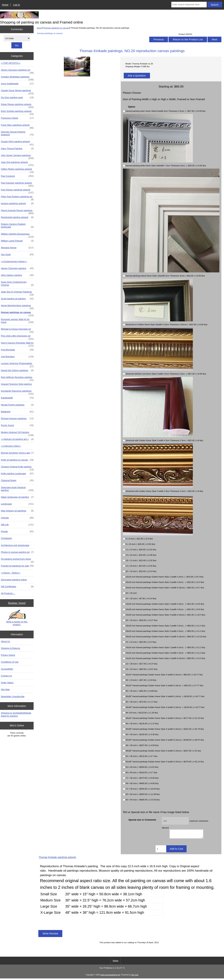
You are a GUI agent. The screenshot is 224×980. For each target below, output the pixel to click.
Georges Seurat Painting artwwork (17, 133)
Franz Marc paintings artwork (17, 126)
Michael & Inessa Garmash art (17, 330)
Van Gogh (17, 255)
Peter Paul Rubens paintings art (17, 198)
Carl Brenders (17, 357)
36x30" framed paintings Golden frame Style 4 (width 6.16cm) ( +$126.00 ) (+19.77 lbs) (165, 707)
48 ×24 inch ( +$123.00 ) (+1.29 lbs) (142, 713)
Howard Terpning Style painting (16, 384)
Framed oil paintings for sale (17, 566)
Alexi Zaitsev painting (17, 275)
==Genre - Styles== (11, 573)
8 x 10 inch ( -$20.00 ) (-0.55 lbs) (140, 544)
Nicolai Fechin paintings (17, 405)
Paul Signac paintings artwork (17, 191)
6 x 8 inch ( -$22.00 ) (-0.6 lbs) (139, 539)
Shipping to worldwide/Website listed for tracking (16, 714)
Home (5, 5)
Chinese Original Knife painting (17, 468)
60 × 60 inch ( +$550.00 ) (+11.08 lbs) (143, 794)
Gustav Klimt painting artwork (17, 142)
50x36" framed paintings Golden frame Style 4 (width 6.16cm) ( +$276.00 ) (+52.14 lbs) (165, 762)
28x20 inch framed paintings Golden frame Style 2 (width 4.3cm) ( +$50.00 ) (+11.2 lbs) (165, 626)
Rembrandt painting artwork (17, 217)
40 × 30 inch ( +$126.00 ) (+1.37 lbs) (142, 723)
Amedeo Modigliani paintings (17, 78)
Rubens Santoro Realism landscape (17, 226)
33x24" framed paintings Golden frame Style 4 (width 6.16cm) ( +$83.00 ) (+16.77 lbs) (164, 675)
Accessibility (7, 669)
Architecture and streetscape (15, 545)
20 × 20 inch (131, 593)
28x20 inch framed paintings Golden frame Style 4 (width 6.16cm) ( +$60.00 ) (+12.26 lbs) (166, 636)
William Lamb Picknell (17, 241)
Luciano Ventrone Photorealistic (17, 364)
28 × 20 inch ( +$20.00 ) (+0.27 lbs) (141, 620)
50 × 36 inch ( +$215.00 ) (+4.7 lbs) (141, 756)
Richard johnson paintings (17, 419)
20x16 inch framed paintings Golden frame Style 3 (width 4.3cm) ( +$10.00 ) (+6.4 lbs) (165, 582)
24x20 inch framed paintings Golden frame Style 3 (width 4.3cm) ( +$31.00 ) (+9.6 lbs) (165, 609)
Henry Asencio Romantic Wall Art (17, 344)
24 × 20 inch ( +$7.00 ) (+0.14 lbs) (141, 598)
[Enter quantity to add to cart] (161, 850)
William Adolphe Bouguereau (17, 235)
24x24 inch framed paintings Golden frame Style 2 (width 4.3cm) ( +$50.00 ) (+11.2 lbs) (165, 647)
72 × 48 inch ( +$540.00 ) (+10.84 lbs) (143, 789)
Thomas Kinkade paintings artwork (57, 859)
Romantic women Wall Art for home (17, 321)
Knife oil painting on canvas (17, 460)
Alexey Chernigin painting (17, 268)
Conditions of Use (10, 662)
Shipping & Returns (10, 648)
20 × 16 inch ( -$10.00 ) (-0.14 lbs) (141, 571)
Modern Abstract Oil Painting (17, 433)
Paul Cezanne (17, 176)
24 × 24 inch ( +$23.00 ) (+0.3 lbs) (141, 642)
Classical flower (17, 480)
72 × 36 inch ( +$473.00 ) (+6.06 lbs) (142, 778)
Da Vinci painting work (17, 98)
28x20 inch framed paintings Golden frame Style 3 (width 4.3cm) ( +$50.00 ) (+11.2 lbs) (165, 631)
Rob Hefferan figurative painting (17, 378)
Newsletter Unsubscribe (13, 696)
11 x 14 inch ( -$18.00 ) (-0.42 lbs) (141, 549)
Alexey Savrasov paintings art (17, 71)
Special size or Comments (142, 820)
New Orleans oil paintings (17, 511)
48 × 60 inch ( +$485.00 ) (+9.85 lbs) (142, 783)
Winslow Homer (17, 248)
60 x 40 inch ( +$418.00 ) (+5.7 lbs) (141, 772)
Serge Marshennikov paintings (17, 306)
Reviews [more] (17, 603)
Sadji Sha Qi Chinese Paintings (17, 293)
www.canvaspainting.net (110, 976)
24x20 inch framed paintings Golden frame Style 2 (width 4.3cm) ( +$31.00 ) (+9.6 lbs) (165, 604)
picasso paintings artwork (17, 203)
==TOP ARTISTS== (11, 63)
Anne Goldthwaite (17, 84)
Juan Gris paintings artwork (17, 163)
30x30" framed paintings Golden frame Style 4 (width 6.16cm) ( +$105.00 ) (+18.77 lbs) (165, 696)
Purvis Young (17, 425)
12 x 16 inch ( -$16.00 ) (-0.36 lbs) (141, 555)
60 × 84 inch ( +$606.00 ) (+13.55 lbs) (143, 800)
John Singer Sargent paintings (17, 156)
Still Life (17, 525)
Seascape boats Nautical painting (17, 489)
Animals (17, 518)
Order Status (7, 683)
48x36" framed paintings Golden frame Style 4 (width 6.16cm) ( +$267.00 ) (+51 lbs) (163, 751)
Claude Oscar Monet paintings (17, 91)
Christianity (6, 538)
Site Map (5, 689)
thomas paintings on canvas (57, 28)
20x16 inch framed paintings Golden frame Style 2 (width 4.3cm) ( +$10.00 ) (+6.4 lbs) (165, 577)
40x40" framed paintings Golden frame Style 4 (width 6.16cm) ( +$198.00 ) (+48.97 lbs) (165, 740)
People (17, 531)
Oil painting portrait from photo (17, 560)
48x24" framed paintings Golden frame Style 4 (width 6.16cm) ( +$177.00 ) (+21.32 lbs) (165, 718)
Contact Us (6, 676)
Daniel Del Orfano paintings (17, 370)
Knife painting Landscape (17, 474)
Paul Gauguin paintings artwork (17, 184)
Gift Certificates (17, 587)
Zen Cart (135, 976)
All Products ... (8, 593)
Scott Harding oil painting (17, 299)
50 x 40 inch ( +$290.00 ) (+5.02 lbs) (142, 767)
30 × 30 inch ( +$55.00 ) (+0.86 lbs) (141, 691)
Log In (17, 5)
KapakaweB (17, 398)
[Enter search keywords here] (189, 5)
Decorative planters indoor (14, 580)
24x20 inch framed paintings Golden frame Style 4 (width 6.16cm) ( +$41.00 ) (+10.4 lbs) (165, 615)
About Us (5, 641)
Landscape (17, 504)
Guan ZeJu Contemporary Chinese (17, 283)
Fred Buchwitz (17, 350)
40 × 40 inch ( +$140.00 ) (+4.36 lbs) (142, 734)
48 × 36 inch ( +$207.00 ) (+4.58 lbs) (142, 745)
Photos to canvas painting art (17, 552)
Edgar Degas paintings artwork (17, 105)
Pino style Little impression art (17, 337)
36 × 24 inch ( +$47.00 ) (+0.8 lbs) (141, 680)
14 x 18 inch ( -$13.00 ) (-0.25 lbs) (141, 566)
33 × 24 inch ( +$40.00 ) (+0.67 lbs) (141, 669)
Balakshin (17, 412)
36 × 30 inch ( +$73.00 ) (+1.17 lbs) (141, 702)
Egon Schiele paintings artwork (17, 112)
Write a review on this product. (17, 618)
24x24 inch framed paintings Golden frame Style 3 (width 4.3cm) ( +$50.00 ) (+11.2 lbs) (165, 653)
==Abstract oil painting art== (17, 439)
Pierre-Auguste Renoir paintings (17, 211)
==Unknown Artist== (11, 446)
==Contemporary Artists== (14, 261)
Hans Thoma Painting (17, 149)
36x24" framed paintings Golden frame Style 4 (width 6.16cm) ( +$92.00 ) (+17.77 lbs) (164, 685)
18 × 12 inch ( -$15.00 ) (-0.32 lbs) (141, 560)
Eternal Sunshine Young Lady (17, 453)
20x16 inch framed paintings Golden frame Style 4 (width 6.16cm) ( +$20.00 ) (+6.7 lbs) (165, 588)
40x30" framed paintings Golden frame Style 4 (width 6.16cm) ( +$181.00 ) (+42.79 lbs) (165, 729)
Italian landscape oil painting (17, 497)
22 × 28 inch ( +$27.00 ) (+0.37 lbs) (141, 664)
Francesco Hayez (17, 118)
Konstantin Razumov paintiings (17, 392)
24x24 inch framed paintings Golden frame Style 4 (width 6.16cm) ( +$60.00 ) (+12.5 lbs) (165, 658)
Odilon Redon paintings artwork (17, 170)
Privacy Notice (8, 655)
